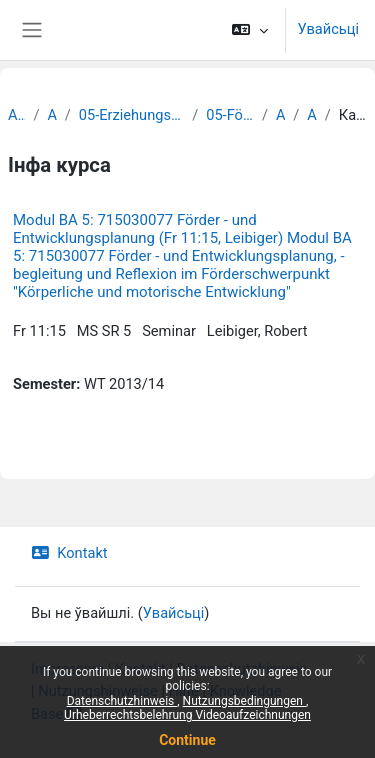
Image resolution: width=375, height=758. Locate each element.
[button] (249, 30)
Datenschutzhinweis (122, 701)
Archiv (16, 115)
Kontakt (69, 553)
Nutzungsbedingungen (244, 701)
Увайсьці (328, 29)
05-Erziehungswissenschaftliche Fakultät (131, 115)
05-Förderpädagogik (230, 115)
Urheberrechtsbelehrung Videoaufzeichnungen (187, 715)
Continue (187, 740)
